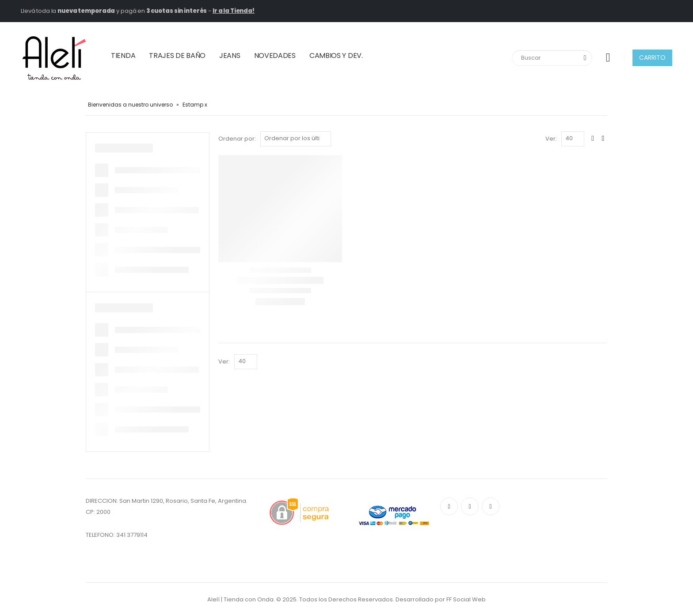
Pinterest (470, 506)
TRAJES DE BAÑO (177, 55)
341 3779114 (132, 535)
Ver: (551, 139)
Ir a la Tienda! (234, 11)
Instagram (491, 506)
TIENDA (123, 55)
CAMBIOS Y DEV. (336, 55)
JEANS (230, 55)
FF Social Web (466, 599)
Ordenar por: (237, 139)
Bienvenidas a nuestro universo (130, 105)
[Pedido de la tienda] (296, 139)
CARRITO (652, 57)
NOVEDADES (275, 55)
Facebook (449, 506)
